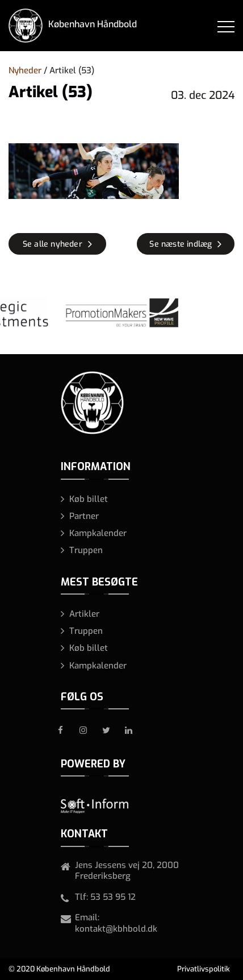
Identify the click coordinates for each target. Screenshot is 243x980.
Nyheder (25, 70)
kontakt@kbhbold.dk (116, 929)
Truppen (86, 550)
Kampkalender (98, 533)
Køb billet (89, 499)
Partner (84, 516)
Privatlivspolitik (204, 969)
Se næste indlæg (181, 244)
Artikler (84, 614)
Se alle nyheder (53, 244)
